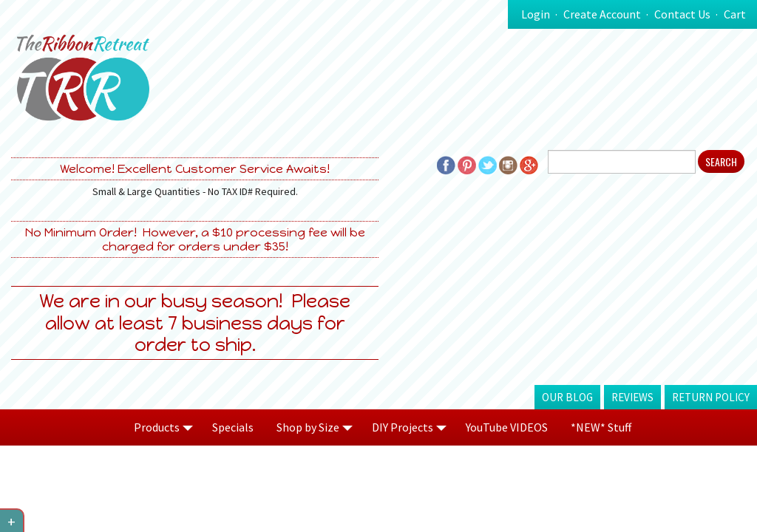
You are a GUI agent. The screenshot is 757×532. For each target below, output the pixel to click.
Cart (735, 14)
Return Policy (711, 397)
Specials (233, 427)
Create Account (602, 14)
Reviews (632, 397)
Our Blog (567, 397)
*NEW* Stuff (601, 427)
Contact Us (682, 14)
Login (536, 14)
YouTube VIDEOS (507, 427)
